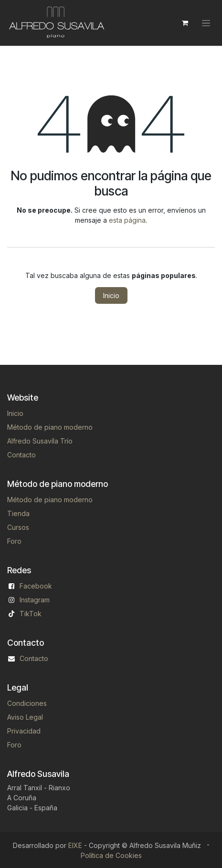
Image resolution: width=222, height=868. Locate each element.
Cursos (18, 527)
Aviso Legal (25, 717)
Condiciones (27, 703)
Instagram (35, 600)
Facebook (36, 586)
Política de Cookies (111, 855)
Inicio (111, 295)
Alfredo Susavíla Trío (40, 441)
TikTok (31, 614)
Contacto (21, 455)
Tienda (18, 513)
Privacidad (24, 731)
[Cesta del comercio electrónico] (185, 23)
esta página (127, 220)
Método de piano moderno (50, 427)
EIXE (75, 845)
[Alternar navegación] (206, 23)
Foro (14, 541)
